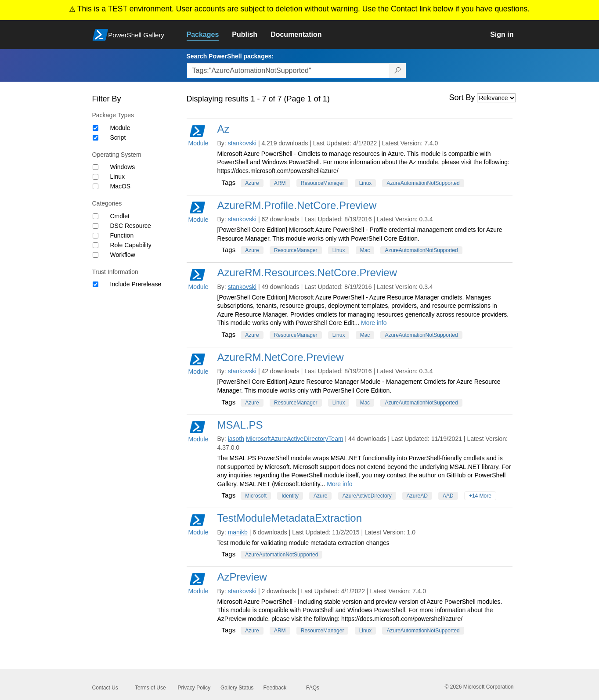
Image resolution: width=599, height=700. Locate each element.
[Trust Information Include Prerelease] (96, 284)
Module (120, 128)
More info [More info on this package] (374, 323)
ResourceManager (323, 183)
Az (224, 129)
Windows (123, 167)
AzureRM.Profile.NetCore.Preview (297, 205)
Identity (290, 496)
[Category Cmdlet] (96, 216)
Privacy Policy (194, 688)
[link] (209, 35)
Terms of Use (150, 688)
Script (118, 137)
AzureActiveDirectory (367, 496)
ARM (280, 183)
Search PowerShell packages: (230, 56)
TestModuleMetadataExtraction (290, 518)
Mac (365, 250)
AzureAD (417, 496)
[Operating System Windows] (96, 167)
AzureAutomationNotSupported (423, 183)
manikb (238, 532)
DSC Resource (131, 226)
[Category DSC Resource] (96, 226)
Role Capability (131, 245)
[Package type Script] (96, 138)
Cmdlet (120, 216)
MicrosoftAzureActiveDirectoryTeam (295, 439)
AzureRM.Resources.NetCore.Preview (307, 272)
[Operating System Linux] (96, 177)
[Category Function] (96, 236)
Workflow (123, 255)
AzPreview (242, 577)
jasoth (236, 439)
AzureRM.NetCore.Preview (281, 357)
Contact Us (105, 688)
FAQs (313, 688)
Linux (117, 177)
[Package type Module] (96, 128)
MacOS (121, 186)
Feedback (275, 688)
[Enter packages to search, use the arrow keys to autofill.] (288, 71)
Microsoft (256, 496)
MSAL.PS (240, 425)
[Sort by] (496, 98)
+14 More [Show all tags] (480, 496)
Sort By (462, 97)
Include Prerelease (136, 284)
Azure (252, 183)
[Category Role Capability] (96, 245)
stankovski (242, 143)
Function (122, 235)
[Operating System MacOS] (96, 186)
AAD (448, 496)
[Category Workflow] (96, 255)
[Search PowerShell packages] (398, 71)
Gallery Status (237, 688)
